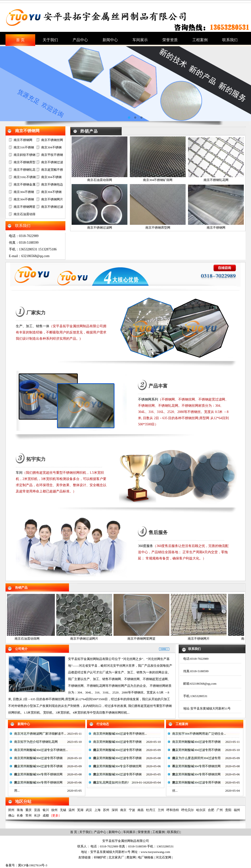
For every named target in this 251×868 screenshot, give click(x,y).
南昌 (141, 810)
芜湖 (80, 810)
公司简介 (21, 649)
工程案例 (182, 724)
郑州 (11, 810)
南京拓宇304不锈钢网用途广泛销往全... (199, 734)
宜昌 (37, 810)
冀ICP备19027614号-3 (33, 865)
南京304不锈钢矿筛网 (158, 180)
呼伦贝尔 (188, 810)
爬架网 (131, 857)
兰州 (161, 810)
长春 (20, 815)
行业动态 (103, 724)
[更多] (55, 815)
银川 (46, 810)
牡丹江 (151, 810)
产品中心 (100, 832)
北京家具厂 (116, 857)
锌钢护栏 (100, 857)
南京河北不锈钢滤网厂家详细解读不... (40, 734)
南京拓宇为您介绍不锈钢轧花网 (36, 742)
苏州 (106, 810)
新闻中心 (24, 724)
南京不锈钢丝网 (52, 140)
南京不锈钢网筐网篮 (143, 639)
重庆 (29, 810)
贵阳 (228, 810)
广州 (220, 810)
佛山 (11, 815)
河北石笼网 (163, 857)
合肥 (211, 810)
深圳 (115, 810)
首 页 (74, 832)
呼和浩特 (173, 810)
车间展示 (129, 832)
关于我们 (86, 832)
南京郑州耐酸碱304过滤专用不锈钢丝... (120, 734)
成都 (46, 815)
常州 (29, 815)
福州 (237, 810)
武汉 (89, 810)
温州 (72, 810)
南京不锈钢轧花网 (216, 180)
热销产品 (21, 588)
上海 (97, 810)
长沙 (37, 815)
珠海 (20, 810)
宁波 (132, 810)
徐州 (54, 810)
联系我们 (194, 649)
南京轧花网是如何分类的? (111, 782)
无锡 (63, 810)
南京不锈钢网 (27, 131)
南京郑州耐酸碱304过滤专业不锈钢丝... (41, 750)
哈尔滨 (201, 810)
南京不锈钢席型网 (158, 228)
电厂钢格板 (146, 857)
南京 (123, 810)
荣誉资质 (144, 832)
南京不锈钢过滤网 (100, 228)
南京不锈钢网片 (52, 199)
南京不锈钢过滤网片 (86, 639)
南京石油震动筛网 (100, 180)
